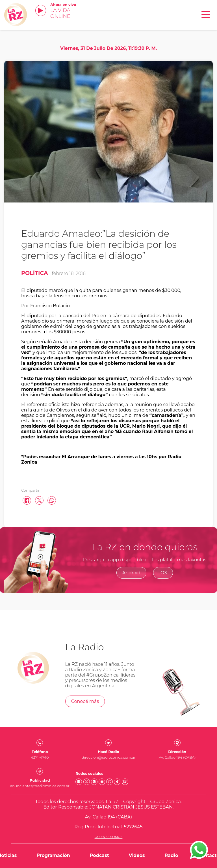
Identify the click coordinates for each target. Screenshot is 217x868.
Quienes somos (109, 837)
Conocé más (85, 701)
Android (132, 573)
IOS (163, 573)
